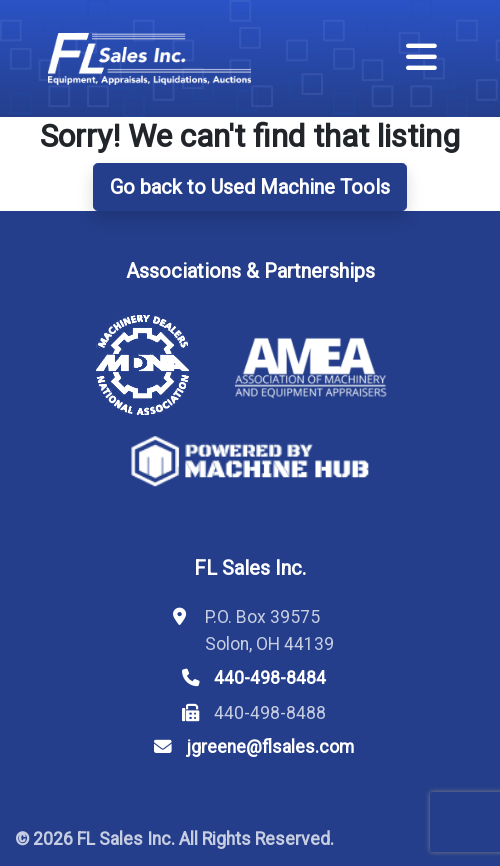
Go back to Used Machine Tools (250, 187)
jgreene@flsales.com (270, 747)
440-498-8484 (270, 678)
